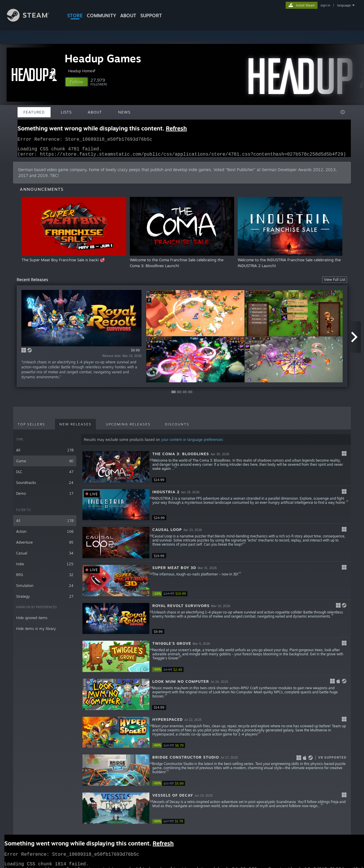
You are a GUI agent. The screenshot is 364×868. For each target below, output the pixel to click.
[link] (170, 597)
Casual (45, 557)
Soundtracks (45, 486)
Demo (45, 497)
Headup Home (82, 71)
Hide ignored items (32, 621)
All (45, 454)
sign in (325, 5)
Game (45, 464)
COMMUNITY (101, 16)
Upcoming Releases (128, 428)
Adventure (45, 546)
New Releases (75, 428)
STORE (75, 16)
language (344, 5)
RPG (45, 578)
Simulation (45, 589)
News (124, 112)
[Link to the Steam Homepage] (32, 20)
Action (45, 535)
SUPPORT (151, 16)
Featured (34, 112)
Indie (45, 567)
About (128, 16)
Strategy (45, 600)
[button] (77, 82)
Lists (66, 112)
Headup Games (103, 58)
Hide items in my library (36, 632)
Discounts (177, 428)
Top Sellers (31, 428)
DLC (45, 475)
